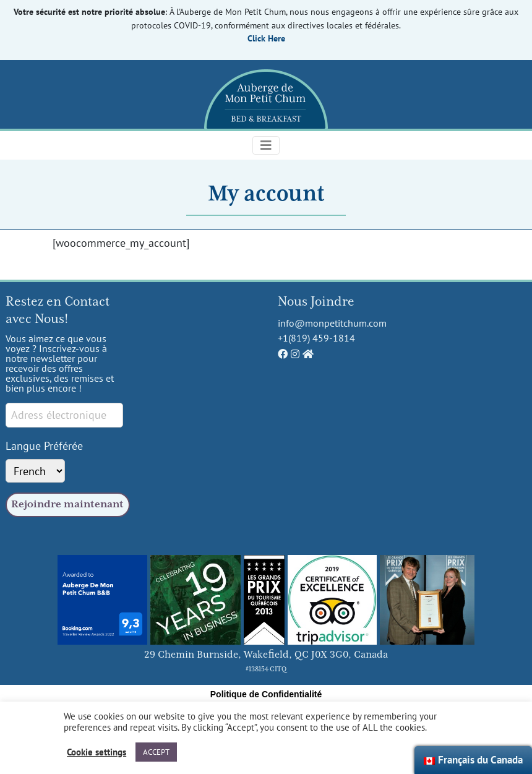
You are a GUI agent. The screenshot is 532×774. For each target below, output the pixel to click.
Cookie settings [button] (97, 752)
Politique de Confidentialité (266, 694)
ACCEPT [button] (156, 752)
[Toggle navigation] (266, 145)
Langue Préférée (44, 445)
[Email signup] (64, 415)
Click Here (266, 38)
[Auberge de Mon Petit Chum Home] (308, 354)
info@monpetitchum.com (332, 323)
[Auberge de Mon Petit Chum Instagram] (295, 354)
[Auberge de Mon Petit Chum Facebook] (283, 354)
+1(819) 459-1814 (316, 338)
